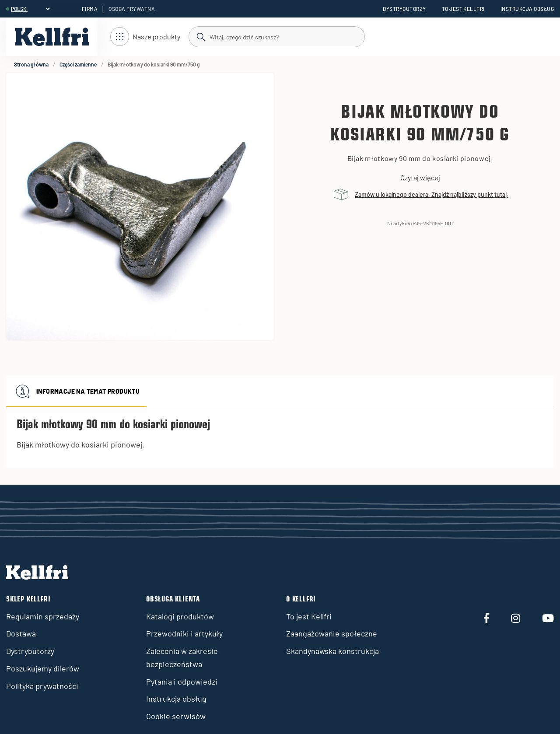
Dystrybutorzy (404, 9)
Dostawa (21, 633)
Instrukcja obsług (527, 9)
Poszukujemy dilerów (43, 668)
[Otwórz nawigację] (145, 37)
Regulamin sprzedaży (43, 616)
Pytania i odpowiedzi (182, 682)
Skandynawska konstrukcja (332, 651)
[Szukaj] (276, 36)
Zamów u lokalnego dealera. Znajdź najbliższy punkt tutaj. (432, 194)
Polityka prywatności (42, 686)
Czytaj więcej (420, 178)
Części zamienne (78, 64)
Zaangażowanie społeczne (332, 633)
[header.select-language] (30, 9)
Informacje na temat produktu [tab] (76, 391)
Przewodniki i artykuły (184, 633)
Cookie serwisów (176, 716)
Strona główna (31, 64)
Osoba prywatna (132, 9)
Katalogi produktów (180, 616)
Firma (90, 9)
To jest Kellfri (463, 9)
